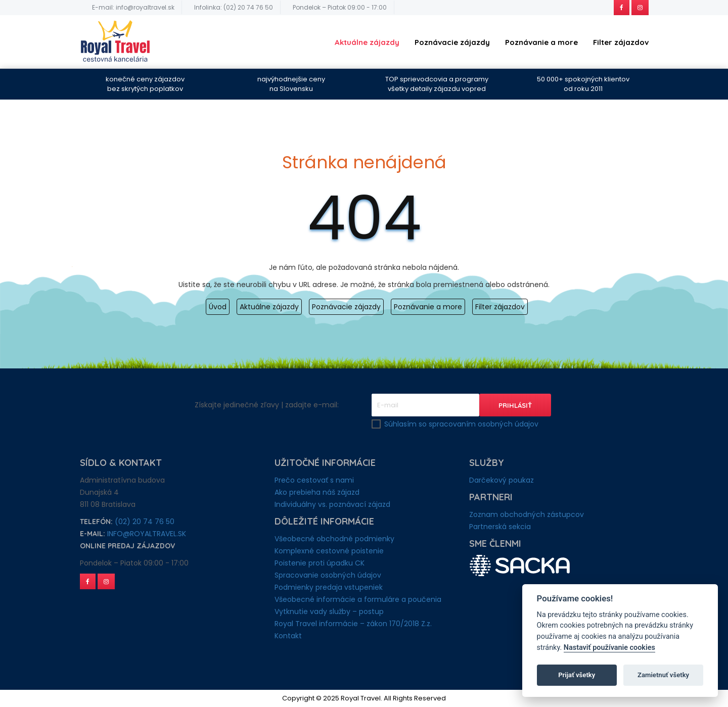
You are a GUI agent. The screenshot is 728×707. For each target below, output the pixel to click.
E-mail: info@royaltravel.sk (133, 7)
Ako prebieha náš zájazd (317, 492)
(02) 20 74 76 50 (145, 522)
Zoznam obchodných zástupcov (527, 514)
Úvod (218, 307)
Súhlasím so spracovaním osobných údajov (461, 424)
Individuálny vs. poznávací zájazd (332, 504)
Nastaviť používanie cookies (609, 648)
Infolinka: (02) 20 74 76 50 (234, 7)
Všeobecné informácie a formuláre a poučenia (358, 599)
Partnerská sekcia (500, 527)
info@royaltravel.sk (147, 534)
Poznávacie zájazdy (452, 42)
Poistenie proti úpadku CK (320, 563)
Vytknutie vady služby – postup (329, 611)
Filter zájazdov (621, 42)
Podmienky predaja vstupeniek (329, 587)
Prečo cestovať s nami (314, 480)
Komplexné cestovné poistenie (329, 551)
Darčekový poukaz (502, 480)
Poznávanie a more (541, 42)
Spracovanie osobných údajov (328, 575)
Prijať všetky (577, 675)
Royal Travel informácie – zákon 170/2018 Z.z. (353, 624)
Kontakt (288, 636)
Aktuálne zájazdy (367, 42)
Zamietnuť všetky (663, 675)
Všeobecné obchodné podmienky (334, 539)
